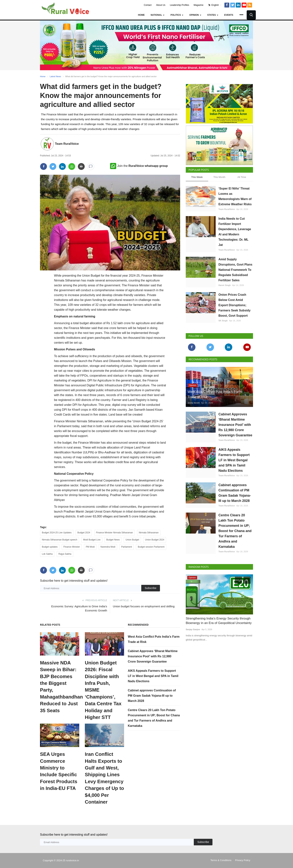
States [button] (213, 15)
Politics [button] (177, 15)
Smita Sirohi (194, 403)
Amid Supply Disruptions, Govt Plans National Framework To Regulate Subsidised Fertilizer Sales (235, 270)
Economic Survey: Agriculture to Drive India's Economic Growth (79, 608)
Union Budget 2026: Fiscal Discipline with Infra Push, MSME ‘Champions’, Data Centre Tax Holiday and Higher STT (103, 690)
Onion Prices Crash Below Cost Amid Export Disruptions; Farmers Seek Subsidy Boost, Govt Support (235, 305)
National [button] (158, 15)
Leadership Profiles (179, 5)
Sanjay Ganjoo (193, 629)
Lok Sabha (47, 554)
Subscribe (151, 588)
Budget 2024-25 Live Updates (57, 533)
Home (141, 15)
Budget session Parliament (151, 547)
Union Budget (132, 540)
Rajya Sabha (65, 554)
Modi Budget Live (92, 540)
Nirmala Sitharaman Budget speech (60, 540)
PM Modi (90, 547)
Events (229, 15)
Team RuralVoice (67, 144)
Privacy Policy (243, 860)
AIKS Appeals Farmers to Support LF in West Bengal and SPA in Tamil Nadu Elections (153, 676)
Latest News (55, 76)
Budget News (113, 540)
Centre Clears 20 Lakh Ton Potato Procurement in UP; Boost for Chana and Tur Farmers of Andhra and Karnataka (235, 531)
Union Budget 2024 (155, 540)
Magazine (198, 5)
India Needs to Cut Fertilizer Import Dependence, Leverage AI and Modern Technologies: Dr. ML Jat (235, 232)
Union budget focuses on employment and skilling (144, 606)
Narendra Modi (108, 547)
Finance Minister (72, 547)
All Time (242, 177)
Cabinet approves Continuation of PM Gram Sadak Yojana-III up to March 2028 (152, 696)
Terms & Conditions (221, 860)
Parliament (127, 547)
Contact (148, 5)
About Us (161, 5)
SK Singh (223, 321)
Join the (139, 166)
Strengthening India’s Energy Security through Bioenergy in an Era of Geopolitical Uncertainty (219, 621)
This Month (219, 177)
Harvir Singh (225, 285)
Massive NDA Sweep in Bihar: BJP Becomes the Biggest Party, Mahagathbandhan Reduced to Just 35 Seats (60, 687)
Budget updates (50, 547)
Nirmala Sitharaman (149, 533)
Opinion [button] (195, 15)
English (215, 5)
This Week (197, 177)
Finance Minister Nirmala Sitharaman (114, 533)
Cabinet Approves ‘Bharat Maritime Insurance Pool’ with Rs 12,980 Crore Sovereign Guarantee (153, 656)
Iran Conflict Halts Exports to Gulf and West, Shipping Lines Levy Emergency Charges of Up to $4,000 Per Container (104, 778)
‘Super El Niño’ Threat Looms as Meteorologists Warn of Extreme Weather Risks (235, 196)
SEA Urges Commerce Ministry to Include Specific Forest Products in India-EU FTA (59, 771)
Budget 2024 (84, 533)
